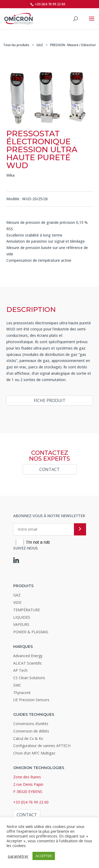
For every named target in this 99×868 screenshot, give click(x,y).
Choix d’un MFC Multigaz (34, 753)
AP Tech (20, 670)
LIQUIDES (22, 617)
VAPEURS (21, 624)
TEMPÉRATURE (27, 610)
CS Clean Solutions (29, 678)
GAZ (40, 45)
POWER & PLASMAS (31, 632)
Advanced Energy (28, 656)
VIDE (17, 602)
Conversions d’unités (31, 724)
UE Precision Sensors (31, 700)
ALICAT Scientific (28, 663)
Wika (10, 175)
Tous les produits (16, 45)
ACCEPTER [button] (44, 856)
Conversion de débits (31, 731)
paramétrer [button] (18, 856)
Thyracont (22, 693)
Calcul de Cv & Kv (28, 738)
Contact (49, 469)
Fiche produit (50, 400)
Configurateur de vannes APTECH (42, 746)
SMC (17, 685)
